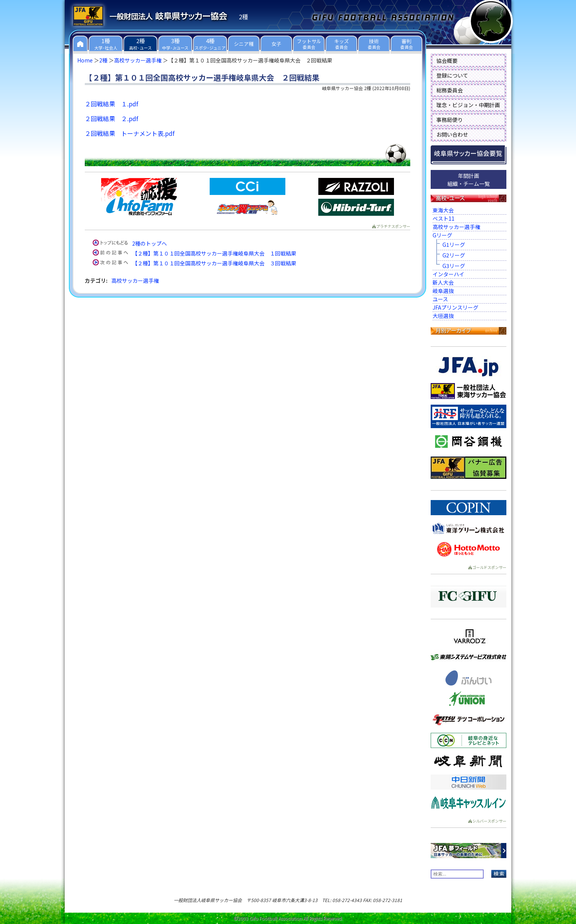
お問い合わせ (452, 134)
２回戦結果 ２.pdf (111, 118)
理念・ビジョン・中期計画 (468, 105)
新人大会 (443, 282)
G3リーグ (454, 266)
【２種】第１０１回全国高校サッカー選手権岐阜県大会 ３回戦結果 (214, 263)
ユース (440, 299)
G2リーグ (454, 255)
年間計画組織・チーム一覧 (469, 180)
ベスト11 (444, 218)
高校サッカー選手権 (138, 60)
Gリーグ (442, 235)
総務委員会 (450, 90)
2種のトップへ (149, 243)
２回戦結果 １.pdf (111, 104)
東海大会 (443, 210)
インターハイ (448, 274)
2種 (103, 60)
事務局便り (450, 120)
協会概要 (447, 61)
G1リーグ (454, 245)
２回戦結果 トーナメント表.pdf (130, 133)
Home (85, 60)
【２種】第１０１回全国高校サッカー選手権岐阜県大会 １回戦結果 (214, 253)
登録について (452, 75)
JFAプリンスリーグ (455, 307)
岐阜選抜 (443, 291)
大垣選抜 (443, 316)
